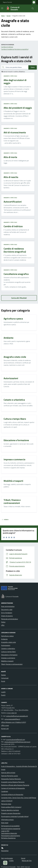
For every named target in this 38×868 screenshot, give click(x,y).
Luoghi (3, 692)
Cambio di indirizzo (7, 47)
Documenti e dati (7, 610)
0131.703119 (12, 713)
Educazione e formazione (9, 655)
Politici (3, 622)
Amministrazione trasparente (11, 829)
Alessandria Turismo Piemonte (11, 779)
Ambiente (4, 639)
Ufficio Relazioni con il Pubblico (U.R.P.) (14, 722)
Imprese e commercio (8, 658)
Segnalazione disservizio (9, 833)
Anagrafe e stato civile (10, 76)
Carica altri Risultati (19, 298)
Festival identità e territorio (10, 810)
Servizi (8, 16)
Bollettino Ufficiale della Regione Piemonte (15, 785)
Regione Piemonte (7, 2)
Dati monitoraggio (7, 858)
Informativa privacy (7, 820)
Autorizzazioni (6, 645)
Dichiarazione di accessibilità (10, 826)
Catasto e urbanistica (8, 648)
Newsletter (5, 851)
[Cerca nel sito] (32, 8)
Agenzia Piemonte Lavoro (10, 776)
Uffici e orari (5, 725)
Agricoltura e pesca (7, 636)
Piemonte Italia (6, 804)
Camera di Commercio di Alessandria (13, 788)
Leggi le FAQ (5, 831)
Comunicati (5, 678)
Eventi (3, 695)
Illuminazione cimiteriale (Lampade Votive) (15, 816)
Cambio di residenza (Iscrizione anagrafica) (15, 49)
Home (3, 16)
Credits (11, 861)
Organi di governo (7, 616)
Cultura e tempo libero (8, 652)
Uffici (3, 625)
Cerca (33, 67)
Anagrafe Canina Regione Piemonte (13, 782)
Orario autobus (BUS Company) (11, 807)
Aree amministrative (8, 606)
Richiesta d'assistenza (8, 838)
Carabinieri (5, 791)
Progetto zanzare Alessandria (11, 813)
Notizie (3, 675)
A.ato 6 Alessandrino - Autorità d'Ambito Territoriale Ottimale (19, 768)
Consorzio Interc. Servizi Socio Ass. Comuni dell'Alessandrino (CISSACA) (19, 799)
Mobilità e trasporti (7, 661)
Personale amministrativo (10, 619)
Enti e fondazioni (7, 613)
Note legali (5, 823)
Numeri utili (5, 729)
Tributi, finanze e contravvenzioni (12, 664)
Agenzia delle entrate (8, 773)
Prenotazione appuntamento (11, 836)
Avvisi (3, 681)
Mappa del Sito (27, 861)
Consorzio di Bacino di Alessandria (12, 795)
